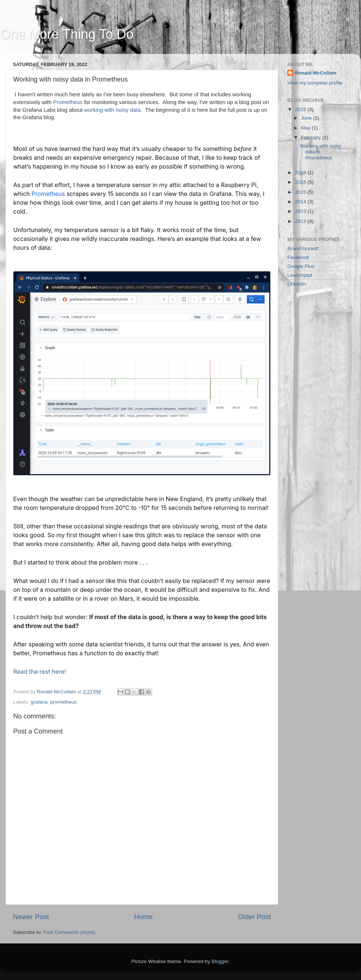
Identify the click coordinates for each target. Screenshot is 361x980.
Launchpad (300, 275)
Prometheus (68, 102)
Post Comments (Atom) (69, 932)
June (307, 118)
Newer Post (31, 917)
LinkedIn (297, 284)
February (312, 137)
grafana (39, 702)
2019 (301, 172)
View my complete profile (315, 83)
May (306, 128)
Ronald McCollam (316, 73)
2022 (301, 109)
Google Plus (301, 266)
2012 (301, 221)
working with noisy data (112, 110)
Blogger (220, 961)
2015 (301, 192)
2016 (301, 182)
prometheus (64, 702)
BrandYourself (303, 249)
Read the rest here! (40, 672)
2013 (301, 211)
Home (143, 917)
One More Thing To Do (67, 34)
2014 (301, 202)
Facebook (298, 257)
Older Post (254, 917)
